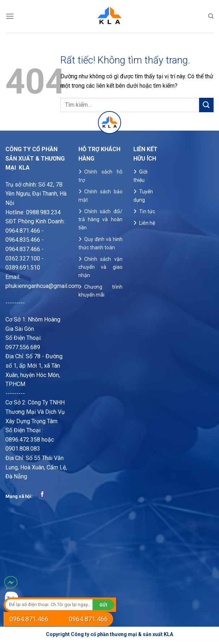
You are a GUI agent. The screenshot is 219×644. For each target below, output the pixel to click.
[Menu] (10, 16)
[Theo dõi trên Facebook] (42, 495)
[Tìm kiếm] (211, 16)
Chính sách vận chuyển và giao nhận (100, 267)
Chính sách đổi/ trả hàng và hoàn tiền (100, 220)
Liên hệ (147, 223)
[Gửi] (206, 105)
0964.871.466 (29, 619)
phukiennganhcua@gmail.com (42, 286)
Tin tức (147, 211)
